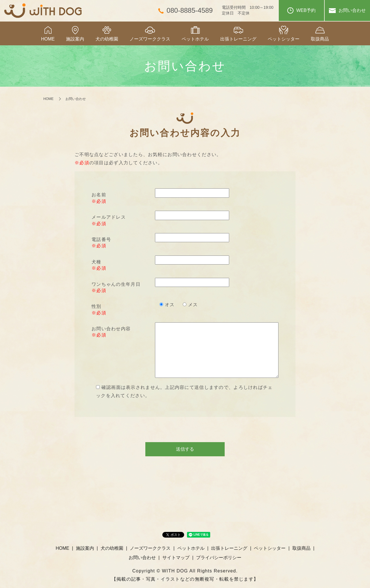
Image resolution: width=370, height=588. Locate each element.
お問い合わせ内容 (111, 329)
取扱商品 (320, 39)
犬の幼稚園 (107, 39)
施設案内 (75, 39)
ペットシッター (284, 39)
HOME (48, 39)
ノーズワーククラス (150, 39)
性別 (96, 306)
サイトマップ (176, 558)
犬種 (96, 262)
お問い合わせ (347, 10)
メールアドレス (109, 217)
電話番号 (101, 239)
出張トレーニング (238, 39)
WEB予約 (301, 10)
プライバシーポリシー (219, 558)
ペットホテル (195, 39)
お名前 (99, 195)
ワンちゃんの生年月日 (116, 284)
